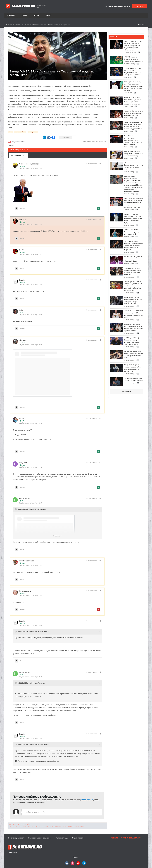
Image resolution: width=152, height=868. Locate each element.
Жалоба (11, 145)
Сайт (48, 15)
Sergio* (22, 280)
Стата (24, 15)
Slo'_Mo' (23, 340)
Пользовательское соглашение (40, 838)
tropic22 (23, 419)
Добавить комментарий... (34, 812)
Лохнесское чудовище (29, 164)
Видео (37, 15)
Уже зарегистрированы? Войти (117, 6)
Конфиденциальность (16, 838)
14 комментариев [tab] (18, 156)
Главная (11, 15)
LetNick (22, 220)
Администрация (62, 838)
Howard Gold (25, 498)
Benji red (23, 463)
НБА (9, 142)
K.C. (21, 310)
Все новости (126, 391)
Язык (75, 857)
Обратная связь (78, 838)
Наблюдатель (25, 591)
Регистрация (139, 6)
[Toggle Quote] (16, 509)
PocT (21, 250)
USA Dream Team (26, 561)
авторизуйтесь (87, 800)
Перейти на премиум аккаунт (126, 838)
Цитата (23, 208)
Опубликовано (31, 168)
